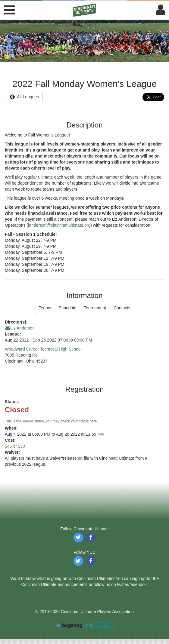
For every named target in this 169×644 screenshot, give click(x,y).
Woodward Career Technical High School (43, 349)
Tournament (95, 308)
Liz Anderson (20, 328)
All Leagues (24, 97)
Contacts (122, 308)
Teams (45, 308)
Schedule (67, 308)
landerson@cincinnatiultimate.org (59, 225)
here (93, 421)
